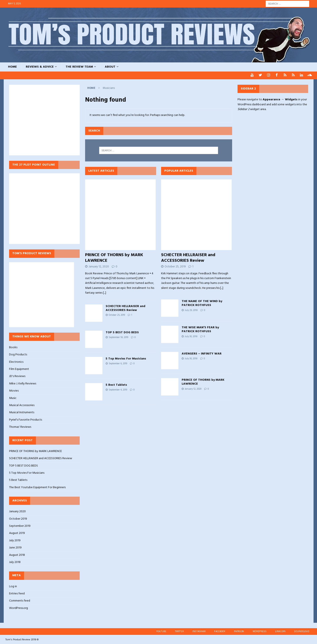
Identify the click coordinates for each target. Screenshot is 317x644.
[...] (105, 293)
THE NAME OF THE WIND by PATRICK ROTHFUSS (202, 303)
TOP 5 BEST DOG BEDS (122, 332)
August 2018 (17, 555)
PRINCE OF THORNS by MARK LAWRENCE (114, 258)
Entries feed (17, 593)
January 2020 (17, 511)
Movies (14, 391)
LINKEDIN (280, 631)
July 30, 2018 (191, 336)
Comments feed (20, 601)
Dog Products (18, 354)
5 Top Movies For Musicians (126, 359)
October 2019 (18, 519)
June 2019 (15, 547)
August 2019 (17, 533)
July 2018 (15, 562)
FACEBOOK (220, 631)
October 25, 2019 (117, 315)
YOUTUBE (161, 631)
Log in (13, 586)
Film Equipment (19, 369)
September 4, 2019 (118, 390)
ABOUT (110, 67)
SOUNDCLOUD (302, 631)
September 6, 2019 (118, 363)
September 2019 (20, 526)
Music (13, 398)
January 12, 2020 (99, 266)
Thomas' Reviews (20, 427)
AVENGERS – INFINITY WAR (202, 354)
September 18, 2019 (118, 337)
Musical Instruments (22, 412)
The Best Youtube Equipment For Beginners (37, 487)
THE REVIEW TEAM (79, 67)
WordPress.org (19, 608)
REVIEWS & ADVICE (40, 67)
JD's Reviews (17, 376)
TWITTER (179, 631)
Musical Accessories (22, 405)
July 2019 (15, 540)
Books (13, 347)
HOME (12, 67)
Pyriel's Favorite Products (26, 420)
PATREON (239, 631)
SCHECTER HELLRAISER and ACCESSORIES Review (125, 308)
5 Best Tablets (116, 385)
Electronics (16, 362)
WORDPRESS (260, 631)
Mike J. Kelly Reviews (23, 383)
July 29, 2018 (191, 310)
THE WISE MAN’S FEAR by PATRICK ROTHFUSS (200, 329)
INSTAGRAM (199, 631)
